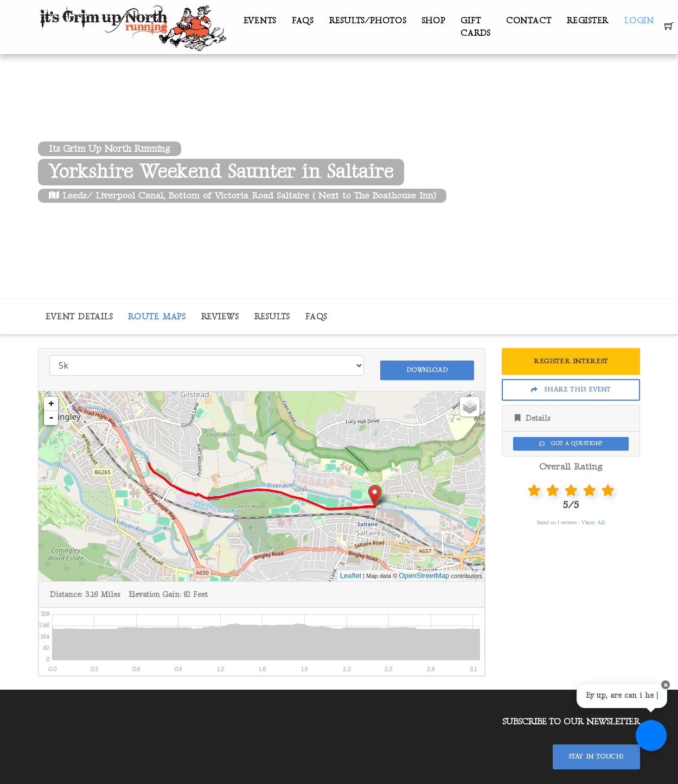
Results (272, 317)
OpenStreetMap (424, 571)
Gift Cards (475, 27)
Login (639, 21)
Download (427, 365)
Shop (433, 21)
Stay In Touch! (596, 752)
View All (593, 522)
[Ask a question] (645, 751)
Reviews (220, 317)
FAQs (303, 21)
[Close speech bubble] (660, 701)
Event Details (79, 317)
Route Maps (157, 317)
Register (588, 21)
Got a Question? (571, 444)
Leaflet (351, 571)
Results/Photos (368, 21)
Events (260, 21)
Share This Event (571, 390)
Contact (529, 21)
